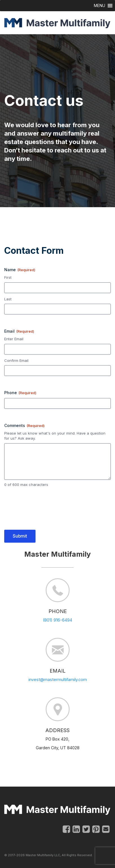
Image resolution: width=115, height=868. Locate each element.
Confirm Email (16, 360)
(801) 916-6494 (57, 620)
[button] (99, 6)
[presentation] (47, 512)
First (8, 277)
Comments (24, 426)
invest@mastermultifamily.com (58, 679)
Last (8, 299)
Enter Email (14, 339)
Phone (20, 393)
